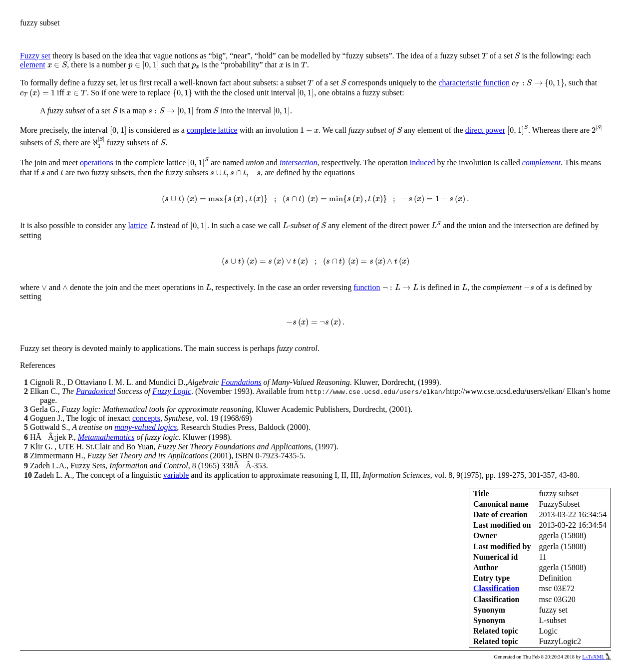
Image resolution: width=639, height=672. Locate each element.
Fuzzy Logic (172, 391)
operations (97, 163)
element (33, 65)
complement (541, 163)
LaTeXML (597, 657)
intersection (299, 163)
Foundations (241, 382)
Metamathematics (106, 437)
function (367, 287)
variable (176, 475)
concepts (146, 418)
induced (423, 163)
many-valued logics (146, 427)
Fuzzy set (35, 56)
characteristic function (474, 83)
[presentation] (485, 55)
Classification (496, 588)
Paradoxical (96, 391)
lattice (138, 225)
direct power (485, 130)
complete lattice (212, 130)
